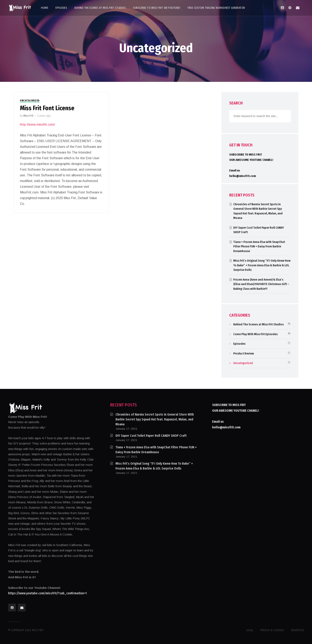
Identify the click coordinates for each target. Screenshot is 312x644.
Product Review (244, 353)
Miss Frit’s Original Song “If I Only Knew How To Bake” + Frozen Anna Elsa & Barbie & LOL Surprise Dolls (262, 265)
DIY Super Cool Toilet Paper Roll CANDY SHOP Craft (151, 436)
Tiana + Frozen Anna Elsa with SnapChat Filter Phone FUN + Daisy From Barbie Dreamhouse (259, 246)
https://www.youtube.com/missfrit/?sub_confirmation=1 (47, 593)
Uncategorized (30, 101)
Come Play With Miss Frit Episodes (255, 334)
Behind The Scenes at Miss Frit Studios (259, 324)
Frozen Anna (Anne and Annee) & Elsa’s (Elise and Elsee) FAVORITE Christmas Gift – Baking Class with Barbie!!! (261, 284)
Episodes (239, 344)
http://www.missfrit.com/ (37, 125)
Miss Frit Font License (47, 108)
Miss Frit (28, 116)
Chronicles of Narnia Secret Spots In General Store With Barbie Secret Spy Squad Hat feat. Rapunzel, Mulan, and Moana (155, 419)
